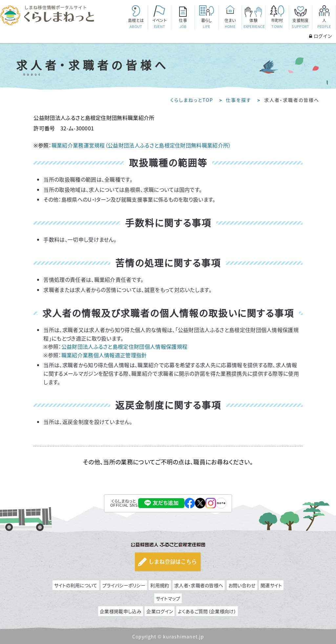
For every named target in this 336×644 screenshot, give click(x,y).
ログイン (321, 36)
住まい (230, 23)
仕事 (183, 23)
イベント (159, 23)
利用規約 (160, 585)
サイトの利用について (76, 585)
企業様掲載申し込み (121, 611)
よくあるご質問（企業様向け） (207, 611)
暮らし (206, 23)
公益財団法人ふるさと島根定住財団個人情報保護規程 (125, 346)
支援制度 (301, 23)
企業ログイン (160, 611)
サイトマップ (168, 598)
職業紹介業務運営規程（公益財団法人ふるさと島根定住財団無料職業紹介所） (141, 145)
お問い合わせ (242, 585)
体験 (254, 23)
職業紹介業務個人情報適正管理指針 (104, 355)
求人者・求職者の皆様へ (199, 585)
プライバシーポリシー (124, 585)
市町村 (277, 23)
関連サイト (271, 585)
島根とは (136, 23)
